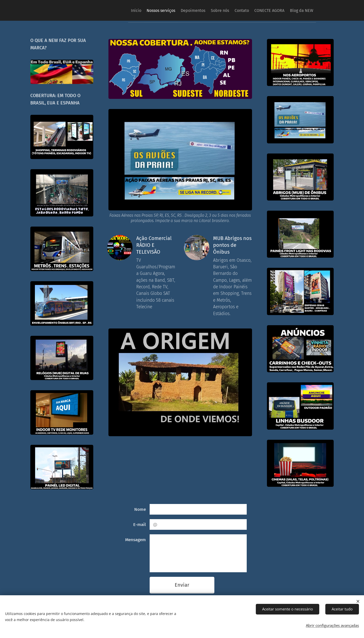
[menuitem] (113, 10)
